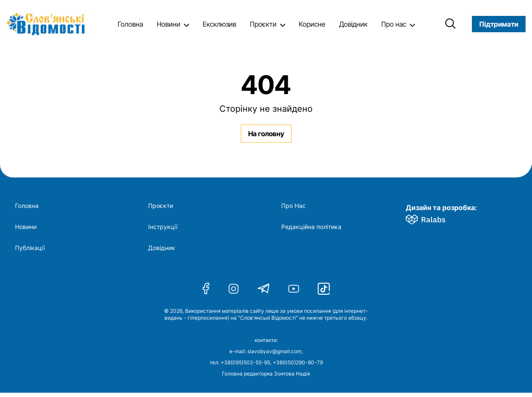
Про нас (394, 24)
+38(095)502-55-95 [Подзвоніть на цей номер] (245, 362)
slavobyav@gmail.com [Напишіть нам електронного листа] (274, 351)
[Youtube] (294, 289)
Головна (130, 24)
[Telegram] (264, 289)
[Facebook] (206, 289)
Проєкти (263, 24)
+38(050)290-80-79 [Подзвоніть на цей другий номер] (298, 362)
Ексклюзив (219, 24)
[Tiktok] (324, 289)
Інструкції (163, 227)
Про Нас (293, 206)
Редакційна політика (311, 227)
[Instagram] (234, 289)
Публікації (30, 248)
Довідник (353, 24)
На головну (266, 134)
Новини (169, 24)
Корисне (312, 24)
